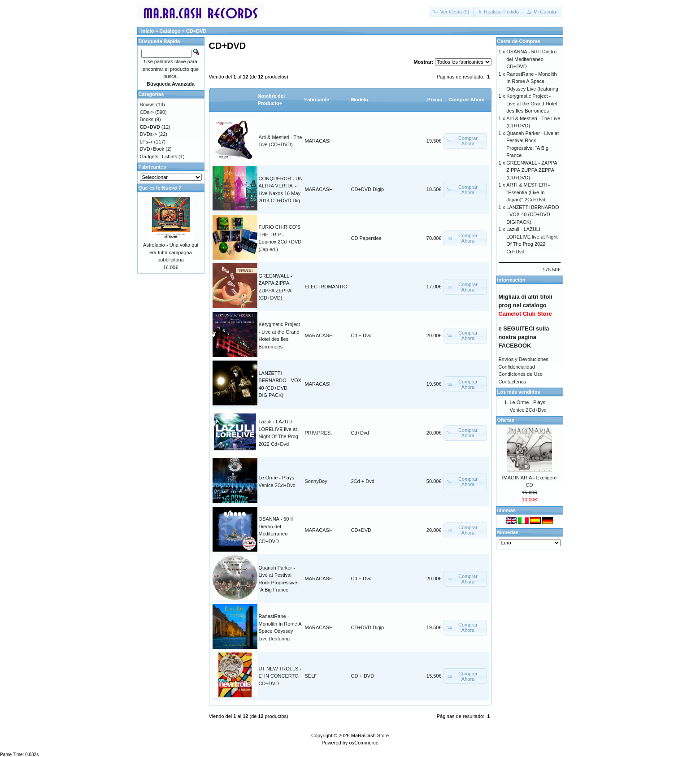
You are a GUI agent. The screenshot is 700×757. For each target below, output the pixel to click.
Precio (435, 100)
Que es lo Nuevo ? (160, 188)
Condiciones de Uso (521, 374)
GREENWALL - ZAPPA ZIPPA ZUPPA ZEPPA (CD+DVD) (532, 170)
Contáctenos (513, 382)
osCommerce (363, 743)
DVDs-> (149, 134)
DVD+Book (152, 149)
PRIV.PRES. (319, 433)
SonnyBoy (316, 481)
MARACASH (319, 141)
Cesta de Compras (519, 41)
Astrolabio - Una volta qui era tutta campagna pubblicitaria (171, 252)
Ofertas (506, 420)
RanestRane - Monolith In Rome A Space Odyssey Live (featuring (532, 81)
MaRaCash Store (370, 735)
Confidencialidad (517, 367)
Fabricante (317, 100)
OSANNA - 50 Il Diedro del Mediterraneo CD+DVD (531, 59)
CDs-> (147, 112)
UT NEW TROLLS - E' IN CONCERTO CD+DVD (280, 676)
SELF (311, 676)
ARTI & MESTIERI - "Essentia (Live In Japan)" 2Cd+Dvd (528, 192)
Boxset (148, 104)
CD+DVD (196, 31)
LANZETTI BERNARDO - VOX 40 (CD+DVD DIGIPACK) (533, 215)
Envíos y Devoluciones (524, 359)
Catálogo (170, 31)
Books (147, 119)
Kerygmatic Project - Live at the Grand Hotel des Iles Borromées (532, 103)
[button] (452, 12)
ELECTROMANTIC (326, 287)
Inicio (148, 31)
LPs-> (146, 142)
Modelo (360, 100)
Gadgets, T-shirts (159, 157)
